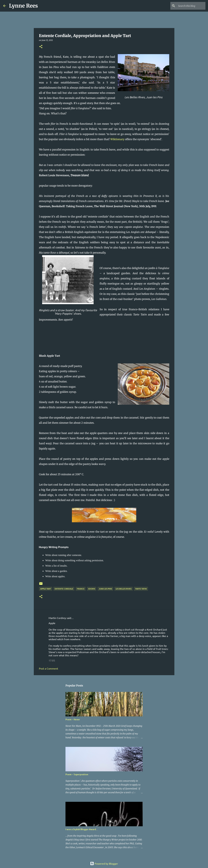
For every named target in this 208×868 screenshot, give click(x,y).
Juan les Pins (105, 589)
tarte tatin (141, 589)
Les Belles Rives (124, 589)
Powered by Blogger (104, 863)
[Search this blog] (189, 6)
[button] (41, 47)
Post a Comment (49, 668)
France (81, 589)
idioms (92, 589)
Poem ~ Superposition (77, 774)
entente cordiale (64, 589)
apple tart (46, 589)
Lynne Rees (23, 6)
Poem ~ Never (73, 719)
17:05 (52, 660)
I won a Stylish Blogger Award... (82, 829)
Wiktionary (117, 139)
